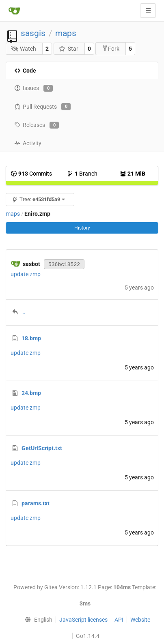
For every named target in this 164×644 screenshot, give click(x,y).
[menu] (37, 620)
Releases (37, 125)
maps (66, 33)
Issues (33, 88)
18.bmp (31, 338)
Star (68, 49)
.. (24, 312)
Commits (31, 174)
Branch (82, 174)
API (119, 620)
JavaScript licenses (83, 620)
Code (25, 71)
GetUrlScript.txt (42, 448)
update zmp (26, 274)
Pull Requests (42, 107)
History (82, 228)
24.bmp (31, 393)
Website (140, 620)
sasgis (33, 33)
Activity (28, 143)
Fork (111, 48)
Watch (24, 49)
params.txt (36, 503)
